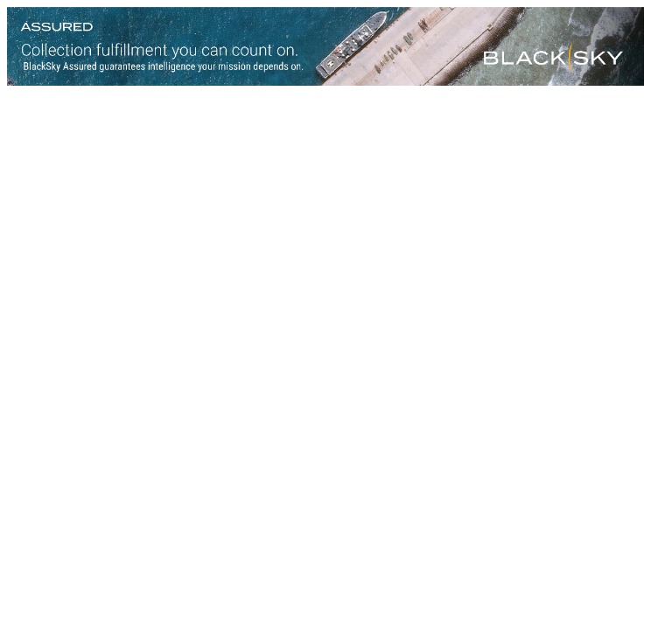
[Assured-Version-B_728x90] (325, 81)
